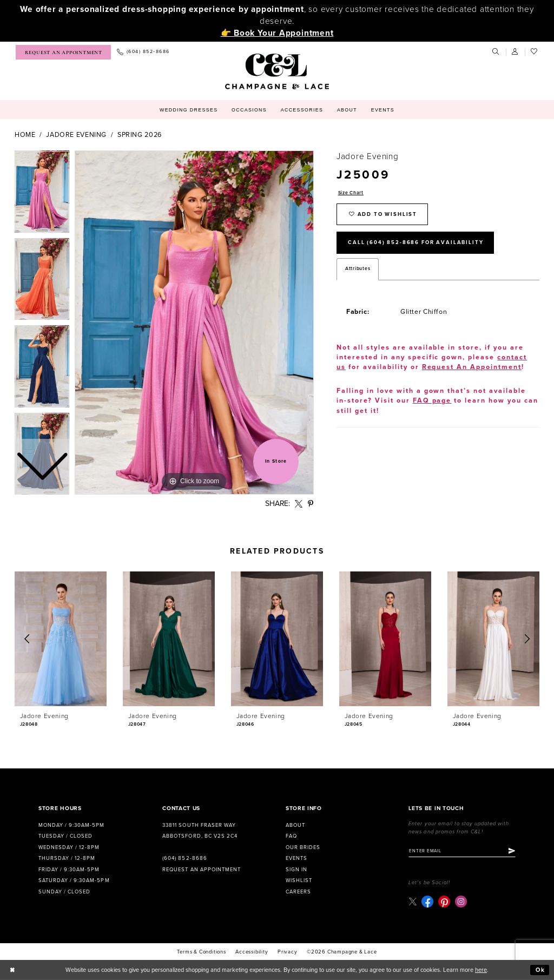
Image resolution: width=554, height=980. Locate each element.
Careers (298, 892)
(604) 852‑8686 (184, 858)
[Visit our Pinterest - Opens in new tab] (444, 902)
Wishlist (299, 880)
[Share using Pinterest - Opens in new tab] (311, 504)
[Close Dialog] (12, 970)
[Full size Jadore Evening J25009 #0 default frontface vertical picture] (194, 323)
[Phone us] (143, 52)
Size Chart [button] (351, 193)
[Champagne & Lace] (277, 71)
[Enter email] (462, 851)
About (295, 825)
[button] (516, 52)
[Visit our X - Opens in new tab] (413, 901)
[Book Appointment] (63, 52)
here (481, 970)
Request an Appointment (201, 870)
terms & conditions (201, 952)
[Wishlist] (535, 52)
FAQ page (432, 401)
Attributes (358, 269)
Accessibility (252, 952)
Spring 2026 (140, 135)
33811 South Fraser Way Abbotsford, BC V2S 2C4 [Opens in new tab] (200, 831)
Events (296, 858)
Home (25, 135)
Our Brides (303, 847)
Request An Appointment (472, 367)
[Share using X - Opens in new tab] (299, 504)
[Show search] (496, 52)
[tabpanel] (194, 323)
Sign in (296, 870)
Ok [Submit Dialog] (540, 970)
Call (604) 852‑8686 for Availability (415, 242)
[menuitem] (63, 52)
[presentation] (61, 639)
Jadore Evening (76, 135)
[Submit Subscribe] (512, 851)
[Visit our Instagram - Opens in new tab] (461, 902)
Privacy (288, 952)
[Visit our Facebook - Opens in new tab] (427, 902)
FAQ (291, 836)
